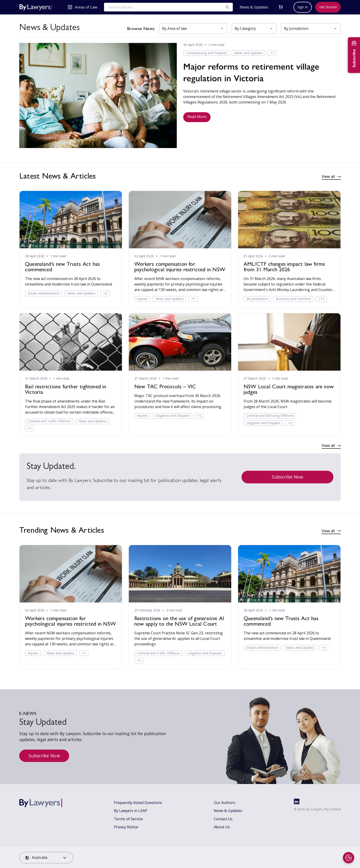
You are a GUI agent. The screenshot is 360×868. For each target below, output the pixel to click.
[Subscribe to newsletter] (354, 55)
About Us (222, 827)
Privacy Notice (126, 827)
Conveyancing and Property (206, 53)
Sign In (303, 7)
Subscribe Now (287, 477)
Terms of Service (128, 819)
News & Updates (254, 7)
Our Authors (225, 803)
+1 (272, 53)
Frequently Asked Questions (138, 803)
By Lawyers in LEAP (131, 811)
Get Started (328, 7)
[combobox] (46, 858)
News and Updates (249, 53)
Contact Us (223, 819)
